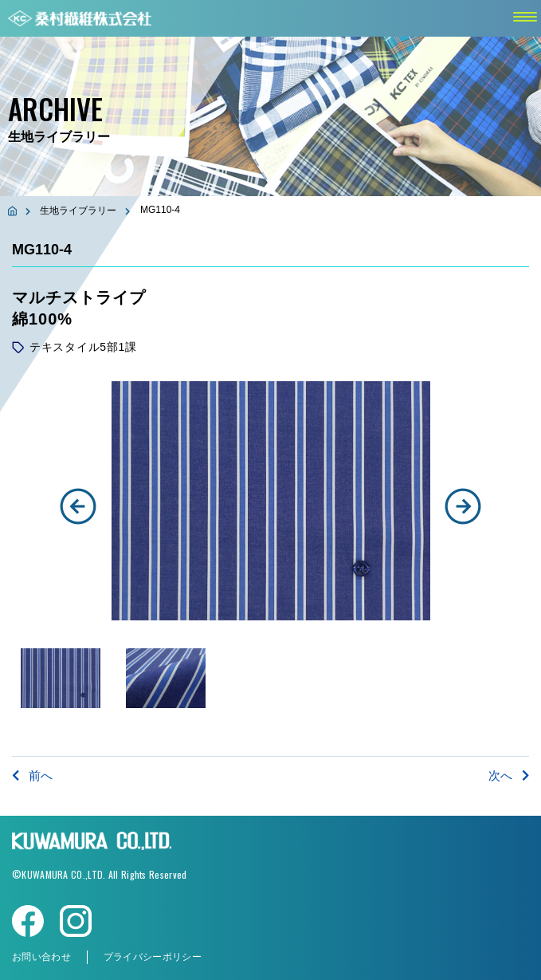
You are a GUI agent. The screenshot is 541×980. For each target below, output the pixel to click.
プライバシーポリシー (153, 957)
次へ (509, 775)
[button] (78, 506)
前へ (32, 775)
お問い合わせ (41, 957)
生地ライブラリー (78, 211)
